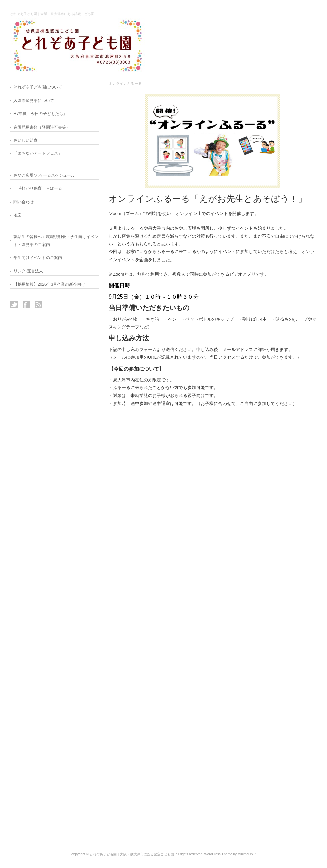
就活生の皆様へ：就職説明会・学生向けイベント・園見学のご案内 (56, 240)
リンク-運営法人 (28, 271)
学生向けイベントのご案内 (38, 258)
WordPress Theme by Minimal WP (230, 854)
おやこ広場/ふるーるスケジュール (44, 175)
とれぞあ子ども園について (38, 87)
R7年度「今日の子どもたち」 (40, 114)
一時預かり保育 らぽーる (38, 188)
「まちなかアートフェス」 (38, 153)
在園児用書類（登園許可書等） (42, 127)
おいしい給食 (26, 140)
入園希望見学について (34, 101)
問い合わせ (24, 202)
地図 (18, 215)
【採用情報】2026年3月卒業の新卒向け (49, 284)
